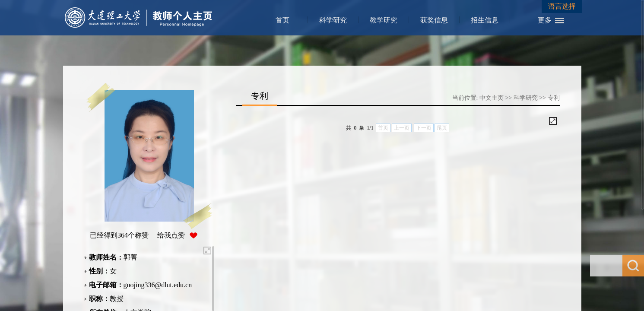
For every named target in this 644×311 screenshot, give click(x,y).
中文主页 (492, 98)
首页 (282, 20)
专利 (554, 98)
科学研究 (333, 20)
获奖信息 (434, 20)
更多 (545, 20)
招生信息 (485, 20)
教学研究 (384, 20)
